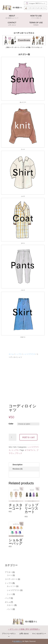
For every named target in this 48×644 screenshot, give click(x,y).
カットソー (11, 586)
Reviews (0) (18, 469)
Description (18, 465)
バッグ (8, 598)
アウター (8, 572)
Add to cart (28, 437)
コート (9, 575)
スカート (10, 605)
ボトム (8, 602)
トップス (18, 354)
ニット (9, 594)
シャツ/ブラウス (29, 354)
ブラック (19, 453)
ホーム (11, 354)
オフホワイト (30, 450)
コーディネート (11, 579)
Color (11, 424)
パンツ (9, 609)
